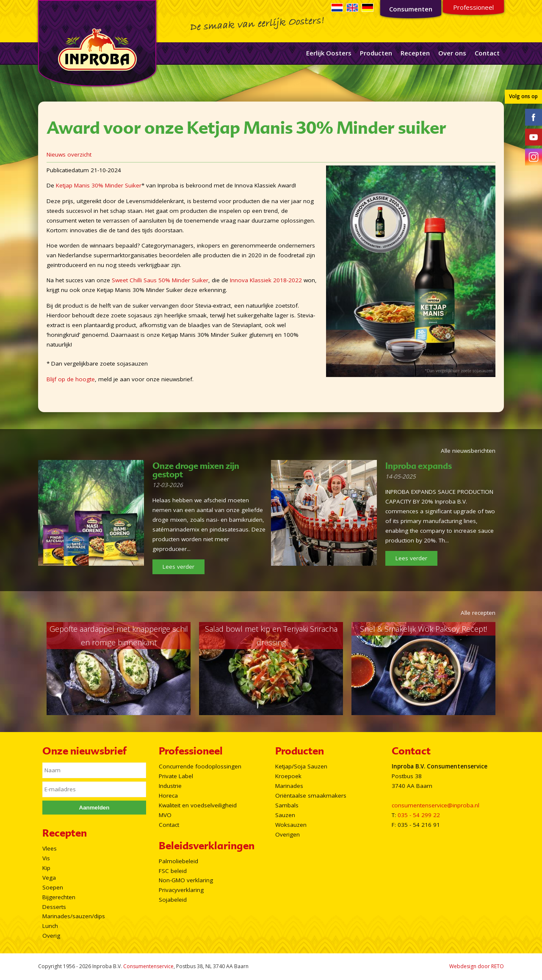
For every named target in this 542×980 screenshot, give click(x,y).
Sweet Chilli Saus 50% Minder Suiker (160, 280)
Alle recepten (478, 613)
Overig (51, 936)
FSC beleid (173, 871)
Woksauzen (291, 825)
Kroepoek (288, 776)
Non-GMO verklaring (186, 880)
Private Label (176, 776)
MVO (165, 815)
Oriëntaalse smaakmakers (311, 796)
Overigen (288, 834)
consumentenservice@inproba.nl (436, 805)
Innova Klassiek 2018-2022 (266, 280)
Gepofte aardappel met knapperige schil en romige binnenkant (119, 636)
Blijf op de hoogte (71, 379)
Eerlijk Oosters (329, 53)
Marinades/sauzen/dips (74, 916)
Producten (376, 53)
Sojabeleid (173, 900)
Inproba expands (419, 466)
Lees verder (178, 567)
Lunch (50, 926)
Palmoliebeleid (178, 861)
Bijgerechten (59, 897)
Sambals (287, 805)
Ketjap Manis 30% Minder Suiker (99, 185)
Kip (46, 868)
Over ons (452, 53)
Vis (46, 858)
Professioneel (473, 7)
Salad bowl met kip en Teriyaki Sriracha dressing (271, 636)
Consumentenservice (148, 966)
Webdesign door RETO (477, 966)
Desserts (54, 907)
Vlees (50, 848)
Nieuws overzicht (69, 154)
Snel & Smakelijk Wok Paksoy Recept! (423, 629)
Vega (49, 878)
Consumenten (411, 9)
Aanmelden (94, 808)
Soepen (53, 887)
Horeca (168, 796)
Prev (36, 669)
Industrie (170, 786)
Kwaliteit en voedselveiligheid (198, 805)
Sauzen (285, 815)
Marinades (289, 786)
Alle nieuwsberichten (468, 451)
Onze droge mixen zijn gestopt (196, 470)
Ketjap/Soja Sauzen (301, 766)
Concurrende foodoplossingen (200, 766)
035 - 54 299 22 (419, 815)
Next (506, 669)
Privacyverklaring (181, 890)
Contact (487, 53)
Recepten (415, 53)
